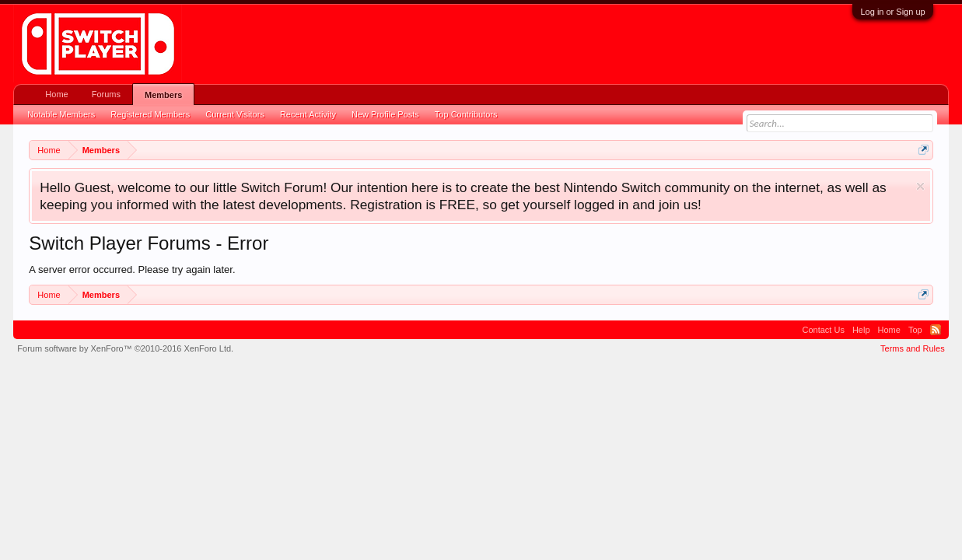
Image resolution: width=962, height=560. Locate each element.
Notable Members (61, 114)
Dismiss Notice (920, 186)
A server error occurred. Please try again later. (132, 269)
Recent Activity (308, 114)
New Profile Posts (385, 114)
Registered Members (150, 114)
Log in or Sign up (892, 12)
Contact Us (824, 330)
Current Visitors (235, 114)
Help (861, 330)
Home (56, 94)
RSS (936, 330)
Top (915, 330)
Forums (106, 94)
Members (163, 95)
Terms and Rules (913, 348)
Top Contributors (466, 114)
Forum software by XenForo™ (125, 348)
